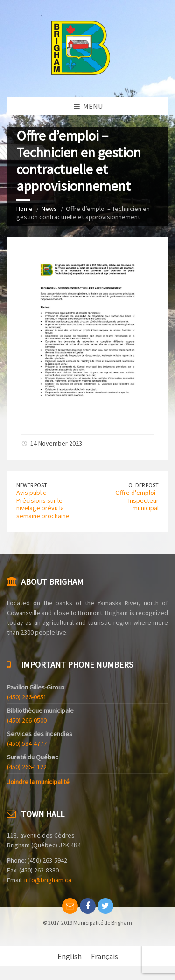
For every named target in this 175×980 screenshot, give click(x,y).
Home (24, 209)
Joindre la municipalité (38, 782)
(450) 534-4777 (27, 743)
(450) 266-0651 (27, 697)
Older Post (143, 485)
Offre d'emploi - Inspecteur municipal (137, 500)
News (49, 209)
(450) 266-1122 (27, 767)
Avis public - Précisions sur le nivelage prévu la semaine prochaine (43, 504)
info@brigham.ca (48, 880)
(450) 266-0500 (27, 720)
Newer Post (32, 485)
